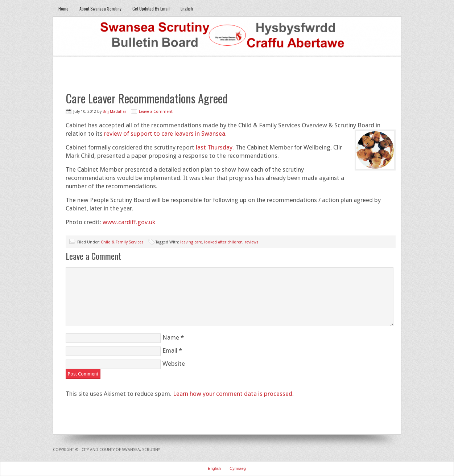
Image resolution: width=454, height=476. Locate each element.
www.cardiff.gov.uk (129, 222)
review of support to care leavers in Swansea (165, 134)
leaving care (191, 242)
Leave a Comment (156, 112)
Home (63, 9)
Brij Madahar (114, 112)
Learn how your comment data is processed (233, 394)
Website (174, 364)
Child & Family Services (122, 242)
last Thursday (214, 147)
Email (170, 350)
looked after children (223, 242)
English (187, 9)
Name (171, 337)
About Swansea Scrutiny (100, 9)
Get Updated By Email (151, 9)
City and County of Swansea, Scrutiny (121, 450)
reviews (252, 242)
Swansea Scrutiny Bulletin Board (227, 37)
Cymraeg (238, 468)
